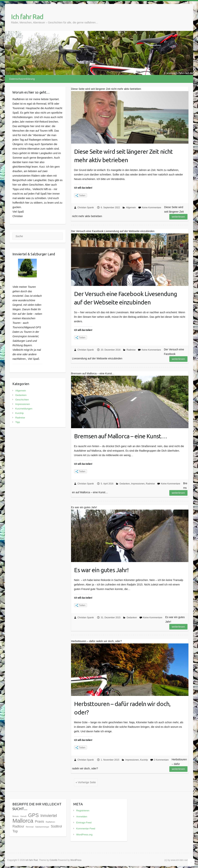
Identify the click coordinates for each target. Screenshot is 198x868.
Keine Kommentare (152, 208)
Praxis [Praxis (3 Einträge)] (39, 822)
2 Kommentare (161, 760)
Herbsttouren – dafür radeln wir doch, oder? (122, 708)
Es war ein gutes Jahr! (101, 570)
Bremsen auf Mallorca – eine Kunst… (120, 436)
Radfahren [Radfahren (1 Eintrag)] (50, 822)
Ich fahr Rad (27, 17)
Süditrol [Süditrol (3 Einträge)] (56, 826)
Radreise (131, 350)
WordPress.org (84, 835)
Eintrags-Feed (84, 823)
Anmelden (82, 817)
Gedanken (125, 484)
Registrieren (83, 811)
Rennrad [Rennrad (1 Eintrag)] (30, 827)
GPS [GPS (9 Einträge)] (33, 815)
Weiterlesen (178, 217)
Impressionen (138, 484)
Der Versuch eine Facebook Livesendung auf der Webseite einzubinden (126, 298)
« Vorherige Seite (86, 782)
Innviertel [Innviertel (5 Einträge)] (49, 816)
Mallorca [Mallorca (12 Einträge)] (23, 821)
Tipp (18, 422)
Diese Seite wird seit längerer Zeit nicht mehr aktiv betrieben (123, 156)
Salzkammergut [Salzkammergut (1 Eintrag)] (42, 827)
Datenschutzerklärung (22, 79)
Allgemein (131, 208)
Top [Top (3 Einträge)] (15, 831)
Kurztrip (144, 760)
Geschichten (22, 400)
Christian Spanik (86, 208)
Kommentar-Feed (86, 829)
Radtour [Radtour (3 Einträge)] (18, 826)
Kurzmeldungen (24, 409)
